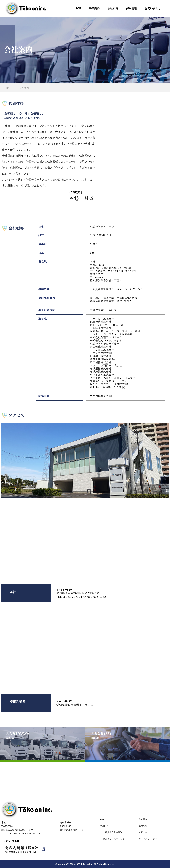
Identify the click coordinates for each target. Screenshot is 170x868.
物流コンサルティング (114, 839)
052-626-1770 (105, 271)
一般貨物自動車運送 (113, 832)
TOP (78, 8)
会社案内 (113, 8)
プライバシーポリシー (149, 839)
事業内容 (94, 8)
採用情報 (131, 8)
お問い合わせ (153, 8)
